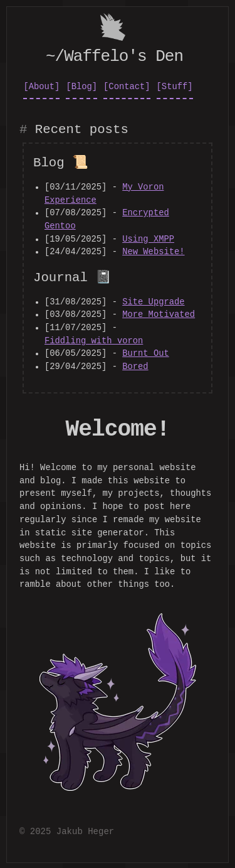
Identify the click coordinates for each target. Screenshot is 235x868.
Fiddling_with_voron (94, 340)
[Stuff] (175, 86)
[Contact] (127, 86)
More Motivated (159, 313)
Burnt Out (146, 352)
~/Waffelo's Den (114, 55)
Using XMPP (148, 238)
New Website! (153, 251)
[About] (41, 86)
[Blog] (81, 86)
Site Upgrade (153, 301)
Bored (135, 366)
